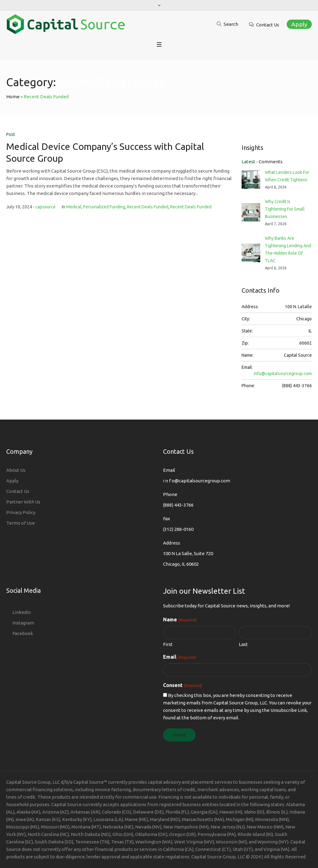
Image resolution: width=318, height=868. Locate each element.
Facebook (23, 633)
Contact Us (268, 25)
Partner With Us (23, 502)
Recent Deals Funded (148, 207)
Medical (74, 207)
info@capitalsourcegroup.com (283, 374)
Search (231, 24)
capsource (45, 207)
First (168, 644)
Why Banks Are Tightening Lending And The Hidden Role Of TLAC (288, 249)
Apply (299, 24)
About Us (16, 470)
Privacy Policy (21, 512)
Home (13, 97)
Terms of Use (20, 523)
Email (179, 657)
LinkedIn (22, 612)
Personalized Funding (104, 207)
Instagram (23, 623)
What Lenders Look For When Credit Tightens (287, 176)
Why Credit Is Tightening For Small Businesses (285, 209)
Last (243, 644)
